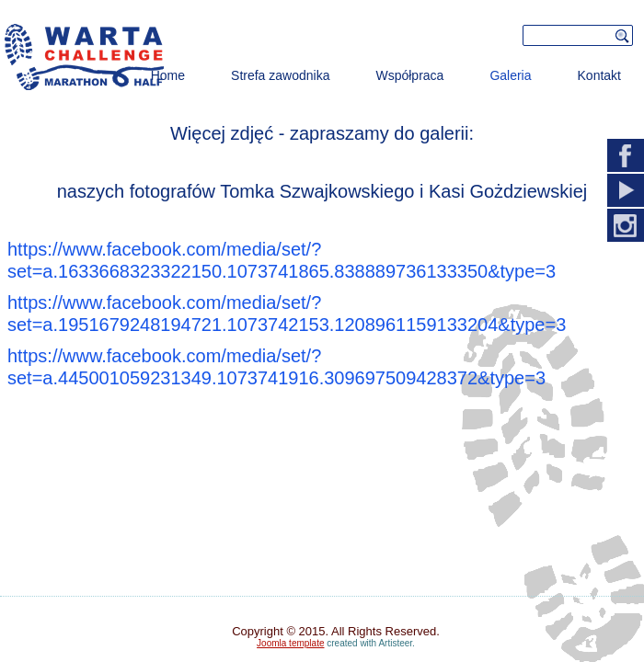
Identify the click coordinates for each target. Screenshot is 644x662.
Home (168, 75)
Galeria (510, 75)
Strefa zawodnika (280, 75)
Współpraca (409, 75)
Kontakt (599, 75)
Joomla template (290, 643)
